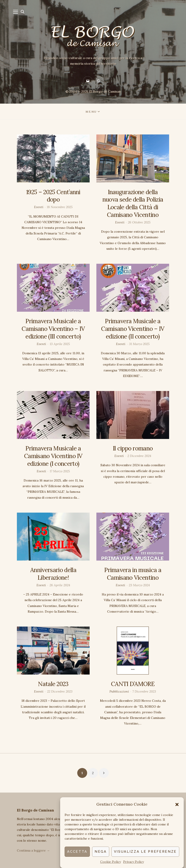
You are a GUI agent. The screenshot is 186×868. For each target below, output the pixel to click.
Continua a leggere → (33, 850)
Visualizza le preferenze (145, 852)
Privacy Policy (134, 862)
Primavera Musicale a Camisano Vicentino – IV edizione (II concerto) (133, 329)
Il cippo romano (133, 448)
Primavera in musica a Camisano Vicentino (133, 574)
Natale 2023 (53, 684)
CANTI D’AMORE (133, 684)
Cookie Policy (111, 862)
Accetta (77, 852)
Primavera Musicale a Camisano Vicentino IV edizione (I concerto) (53, 456)
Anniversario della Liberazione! (53, 574)
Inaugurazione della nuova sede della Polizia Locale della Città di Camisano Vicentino (133, 203)
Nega (101, 852)
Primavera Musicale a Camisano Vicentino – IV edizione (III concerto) (53, 329)
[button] (177, 804)
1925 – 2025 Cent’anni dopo (53, 196)
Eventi (39, 207)
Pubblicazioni (119, 691)
